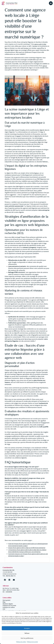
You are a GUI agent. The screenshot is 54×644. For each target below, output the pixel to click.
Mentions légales (8, 604)
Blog (4, 602)
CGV (4, 609)
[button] (51, 3)
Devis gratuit (6, 600)
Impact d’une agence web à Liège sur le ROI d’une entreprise (27, 548)
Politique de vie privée (32, 642)
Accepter (27, 628)
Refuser (27, 633)
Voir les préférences (27, 638)
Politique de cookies (21, 642)
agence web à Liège (40, 44)
